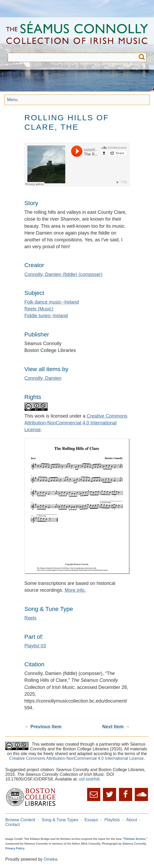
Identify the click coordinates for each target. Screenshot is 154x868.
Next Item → (116, 727)
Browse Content (20, 820)
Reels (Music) (39, 309)
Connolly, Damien (43, 378)
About (132, 820)
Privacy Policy (15, 848)
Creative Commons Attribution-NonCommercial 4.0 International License (76, 423)
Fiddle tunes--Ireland (46, 316)
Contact (13, 825)
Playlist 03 (35, 646)
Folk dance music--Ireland (52, 302)
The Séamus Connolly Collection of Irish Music (77, 35)
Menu (12, 100)
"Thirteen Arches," (135, 839)
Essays (91, 820)
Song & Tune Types (60, 820)
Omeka (51, 859)
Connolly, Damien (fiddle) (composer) (64, 274)
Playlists (112, 820)
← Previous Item (43, 727)
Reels (31, 618)
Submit (142, 57)
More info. (75, 590)
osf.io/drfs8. (90, 779)
